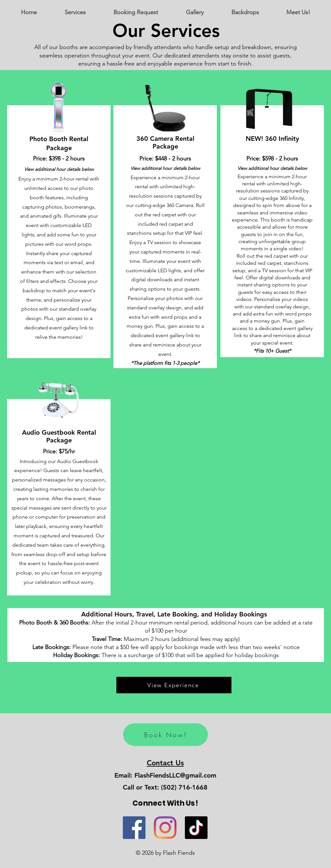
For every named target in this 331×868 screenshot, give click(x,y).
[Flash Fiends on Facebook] (134, 828)
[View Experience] (174, 685)
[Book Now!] (165, 735)
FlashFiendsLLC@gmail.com (175, 775)
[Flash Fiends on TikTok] (196, 828)
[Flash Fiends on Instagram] (165, 828)
